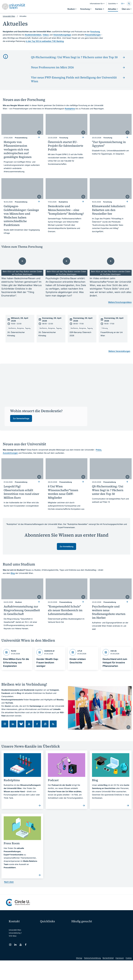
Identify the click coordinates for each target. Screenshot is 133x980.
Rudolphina (70, 109)
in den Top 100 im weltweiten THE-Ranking (45, 41)
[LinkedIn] (15, 945)
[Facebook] (26, 945)
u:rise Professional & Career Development (55, 961)
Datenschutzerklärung (92, 978)
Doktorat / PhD (78, 932)
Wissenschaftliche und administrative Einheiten (55, 956)
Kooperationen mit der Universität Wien (84, 941)
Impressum (120, 978)
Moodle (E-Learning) (49, 927)
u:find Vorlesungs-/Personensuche (54, 941)
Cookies (129, 978)
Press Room (76, 936)
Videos (46, 35)
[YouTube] (21, 945)
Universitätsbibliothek (50, 951)
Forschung (95, 32)
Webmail (45, 932)
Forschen (106, 927)
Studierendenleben (33, 35)
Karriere (106, 932)
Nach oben (9, 882)
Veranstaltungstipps (62, 35)
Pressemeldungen (93, 35)
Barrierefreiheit (108, 978)
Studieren (77, 927)
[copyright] (39, 133)
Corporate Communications (112, 936)
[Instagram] (10, 945)
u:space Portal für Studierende (53, 937)
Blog (13, 573)
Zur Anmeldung (66, 546)
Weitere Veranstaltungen (119, 351)
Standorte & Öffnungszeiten (112, 940)
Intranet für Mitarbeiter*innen (53, 946)
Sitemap (79, 978)
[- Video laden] (22, 264)
